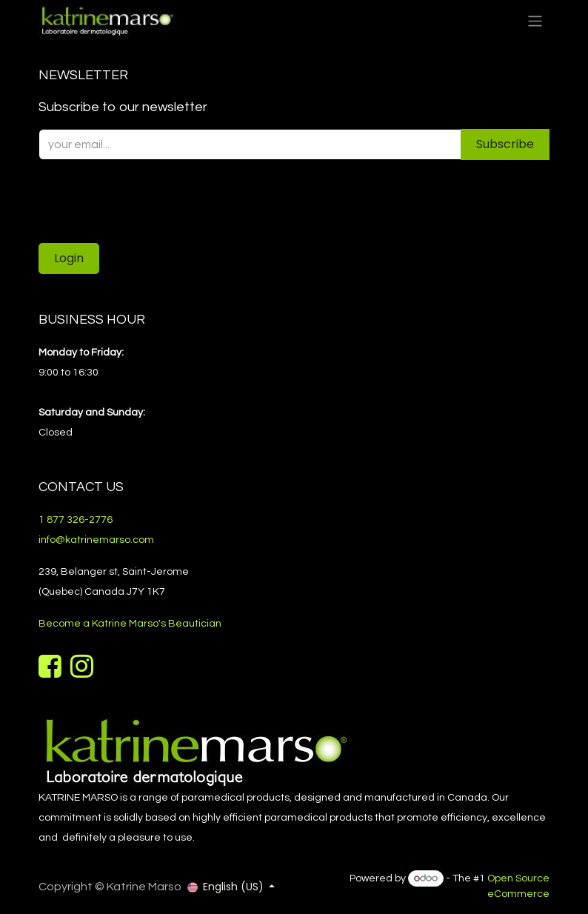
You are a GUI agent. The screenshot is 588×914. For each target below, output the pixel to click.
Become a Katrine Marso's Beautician (130, 624)
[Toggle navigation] (535, 20)
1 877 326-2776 (76, 520)
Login (69, 258)
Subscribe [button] (505, 144)
